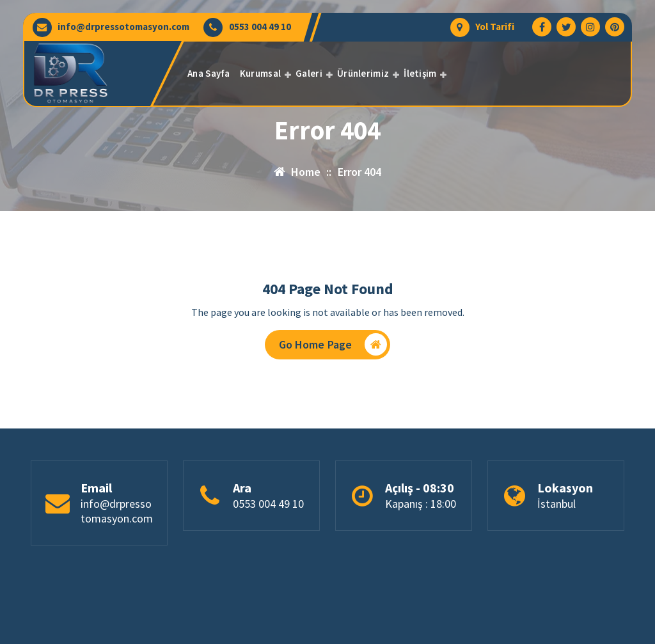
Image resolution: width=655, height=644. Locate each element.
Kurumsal (260, 73)
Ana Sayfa (209, 73)
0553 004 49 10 (260, 27)
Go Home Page (333, 344)
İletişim (420, 73)
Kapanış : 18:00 (421, 504)
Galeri (309, 73)
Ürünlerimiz (363, 73)
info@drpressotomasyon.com (123, 27)
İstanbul (556, 504)
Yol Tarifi (495, 27)
